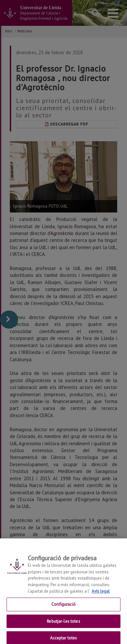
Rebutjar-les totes (63, 626)
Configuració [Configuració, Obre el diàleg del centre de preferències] (63, 609)
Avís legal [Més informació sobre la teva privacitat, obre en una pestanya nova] (101, 595)
